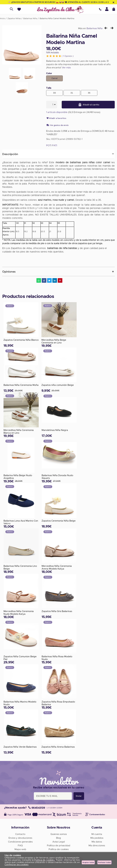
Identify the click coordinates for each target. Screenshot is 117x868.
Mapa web (20, 849)
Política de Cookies (44, 860)
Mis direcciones (97, 846)
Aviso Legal (59, 842)
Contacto (20, 834)
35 (89, 93)
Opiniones (9, 272)
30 (54, 93)
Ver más (66, 68)
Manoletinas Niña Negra (55, 430)
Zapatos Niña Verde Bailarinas (20, 747)
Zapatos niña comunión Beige (58, 385)
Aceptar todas (88, 862)
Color (49, 73)
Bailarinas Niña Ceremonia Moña (21, 385)
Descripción (10, 154)
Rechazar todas (104, 862)
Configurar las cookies (16, 865)
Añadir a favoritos (56, 118)
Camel (55, 78)
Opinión (68, 56)
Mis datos (97, 842)
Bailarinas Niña (95, 28)
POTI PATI (52, 146)
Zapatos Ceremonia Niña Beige (59, 521)
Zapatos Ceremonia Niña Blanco (21, 340)
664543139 (37, 808)
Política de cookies (59, 849)
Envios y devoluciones (20, 838)
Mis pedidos (97, 838)
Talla (49, 88)
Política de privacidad (59, 846)
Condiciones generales (20, 842)
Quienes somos (59, 834)
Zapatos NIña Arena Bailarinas (58, 747)
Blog (58, 838)
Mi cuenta (97, 834)
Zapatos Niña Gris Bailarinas (57, 611)
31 (72, 93)
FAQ (20, 846)
